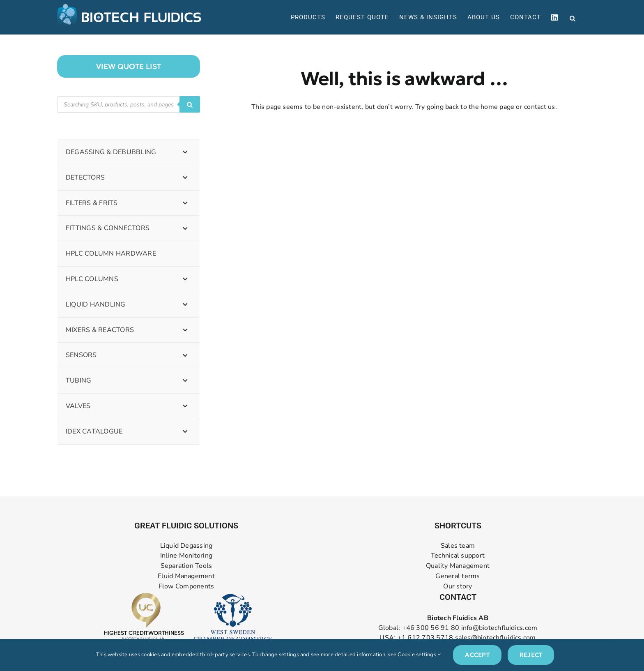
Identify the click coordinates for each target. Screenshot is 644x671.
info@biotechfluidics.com (499, 628)
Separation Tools (186, 566)
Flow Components (186, 587)
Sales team (458, 546)
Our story (458, 587)
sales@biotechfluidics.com (496, 638)
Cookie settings (419, 655)
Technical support (458, 556)
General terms (458, 576)
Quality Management (458, 566)
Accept (477, 655)
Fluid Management (186, 576)
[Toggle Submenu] (185, 152)
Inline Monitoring (186, 556)
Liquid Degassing (186, 546)
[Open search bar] (573, 18)
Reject (531, 655)
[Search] (190, 104)
